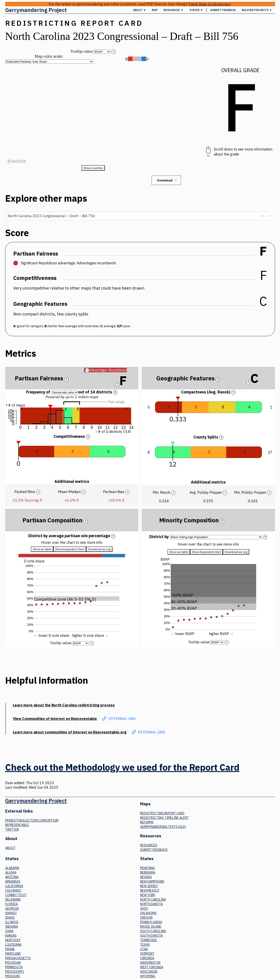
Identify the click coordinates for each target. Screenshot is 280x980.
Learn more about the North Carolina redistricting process (64, 705)
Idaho (10, 918)
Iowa (9, 931)
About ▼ (139, 10)
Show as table (42, 549)
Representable (17, 825)
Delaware (13, 900)
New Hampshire (152, 882)
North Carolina (153, 900)
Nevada (146, 877)
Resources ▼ (173, 10)
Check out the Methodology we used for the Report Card (122, 767)
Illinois (12, 922)
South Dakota (151, 936)
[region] (93, 114)
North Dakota (151, 904)
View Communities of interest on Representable (55, 719)
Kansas (11, 936)
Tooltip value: (82, 51)
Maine (10, 949)
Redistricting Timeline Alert (164, 818)
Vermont (147, 954)
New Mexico (150, 891)
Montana (147, 868)
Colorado (13, 891)
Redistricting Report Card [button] (74, 23)
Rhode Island (151, 927)
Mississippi (15, 972)
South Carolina (153, 931)
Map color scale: (49, 56)
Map (155, 10)
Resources (149, 845)
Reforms (147, 822)
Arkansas (13, 882)
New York (148, 895)
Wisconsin (149, 972)
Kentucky (13, 940)
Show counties (93, 168)
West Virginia (152, 967)
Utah (144, 949)
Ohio (144, 909)
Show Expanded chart (70, 549)
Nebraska (148, 873)
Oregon (146, 918)
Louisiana (13, 945)
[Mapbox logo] (16, 161)
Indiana (12, 927)
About (10, 848)
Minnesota (14, 967)
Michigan (13, 963)
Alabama (12, 868)
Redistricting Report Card (162, 813)
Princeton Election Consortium (32, 820)
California (14, 886)
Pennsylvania (151, 922)
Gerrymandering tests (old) (163, 827)
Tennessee (149, 940)
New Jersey (149, 886)
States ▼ (196, 10)
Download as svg (99, 549)
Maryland (13, 954)
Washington (150, 963)
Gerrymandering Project (36, 10)
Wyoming (148, 976)
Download (167, 180)
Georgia (12, 909)
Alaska (11, 873)
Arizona (12, 877)
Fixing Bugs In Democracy (210, 4)
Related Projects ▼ (257, 10)
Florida (11, 904)
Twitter (12, 829)
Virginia (147, 958)
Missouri (13, 976)
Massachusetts (18, 958)
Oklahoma (148, 913)
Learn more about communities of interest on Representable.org (70, 732)
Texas (145, 945)
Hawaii (11, 913)
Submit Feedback (223, 10)
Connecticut (16, 895)
